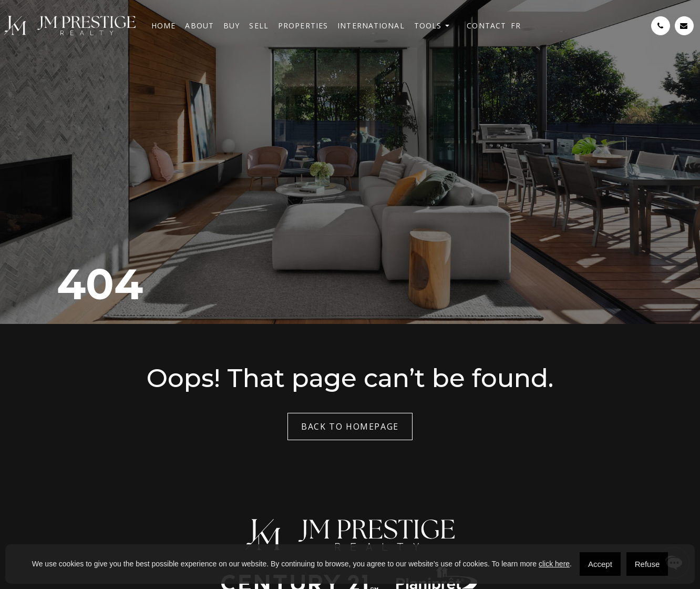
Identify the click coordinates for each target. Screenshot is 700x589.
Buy (231, 26)
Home (163, 26)
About (199, 26)
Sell (259, 26)
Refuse (647, 564)
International (371, 26)
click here (554, 564)
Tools (428, 26)
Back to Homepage (350, 426)
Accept (600, 564)
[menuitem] (516, 26)
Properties (303, 26)
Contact (486, 26)
